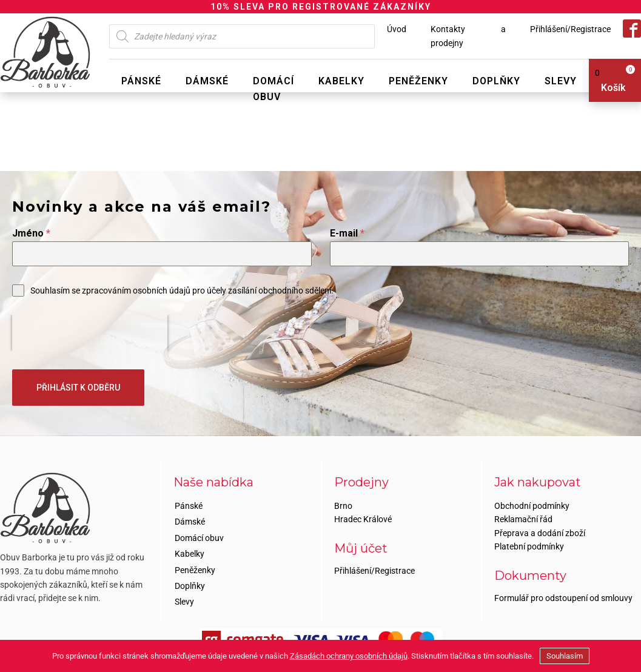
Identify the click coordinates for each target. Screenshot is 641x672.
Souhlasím (565, 656)
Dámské (207, 81)
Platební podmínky (529, 546)
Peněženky (418, 81)
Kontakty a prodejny (468, 36)
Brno (343, 506)
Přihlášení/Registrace (570, 29)
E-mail (347, 233)
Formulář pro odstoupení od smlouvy (563, 598)
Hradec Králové (363, 519)
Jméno (31, 233)
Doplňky (496, 81)
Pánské (141, 81)
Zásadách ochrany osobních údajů (349, 656)
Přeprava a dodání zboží (540, 533)
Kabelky (341, 81)
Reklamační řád (523, 519)
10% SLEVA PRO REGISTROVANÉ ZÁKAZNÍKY (321, 7)
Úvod (397, 29)
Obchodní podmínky (532, 506)
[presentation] (90, 333)
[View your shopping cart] (610, 80)
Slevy (561, 81)
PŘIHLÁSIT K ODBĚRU (78, 388)
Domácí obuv (274, 89)
